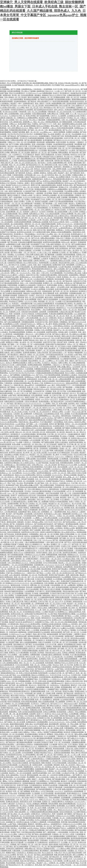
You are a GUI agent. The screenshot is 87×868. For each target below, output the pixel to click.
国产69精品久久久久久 (51, 865)
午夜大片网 (57, 789)
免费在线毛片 (70, 847)
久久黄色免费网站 (29, 755)
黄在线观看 (75, 236)
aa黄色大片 (34, 212)
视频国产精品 (11, 853)
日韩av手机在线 (36, 157)
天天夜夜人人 (80, 265)
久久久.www (60, 457)
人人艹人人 (15, 181)
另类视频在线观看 (28, 322)
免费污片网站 (63, 363)
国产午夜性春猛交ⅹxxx (8, 336)
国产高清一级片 (30, 581)
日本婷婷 (17, 414)
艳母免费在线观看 (71, 136)
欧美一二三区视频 (72, 222)
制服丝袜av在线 (36, 710)
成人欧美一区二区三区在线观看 (31, 342)
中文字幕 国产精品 (72, 863)
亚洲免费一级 (25, 810)
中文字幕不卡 (40, 591)
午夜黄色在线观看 (11, 269)
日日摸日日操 (70, 451)
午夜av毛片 (60, 238)
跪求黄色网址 (9, 777)
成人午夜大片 (9, 426)
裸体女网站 (52, 150)
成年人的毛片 (59, 110)
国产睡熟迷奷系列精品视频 (46, 159)
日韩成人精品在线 (77, 518)
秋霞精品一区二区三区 (63, 244)
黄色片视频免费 (49, 293)
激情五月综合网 (30, 148)
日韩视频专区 (20, 459)
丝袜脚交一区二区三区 (63, 134)
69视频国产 (73, 569)
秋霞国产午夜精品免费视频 (34, 308)
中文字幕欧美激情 (63, 726)
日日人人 (6, 99)
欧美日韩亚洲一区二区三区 (69, 844)
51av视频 (58, 301)
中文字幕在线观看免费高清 (24, 248)
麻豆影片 (74, 242)
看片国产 (9, 514)
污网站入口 (13, 124)
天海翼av (37, 330)
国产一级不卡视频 (23, 410)
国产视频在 (12, 387)
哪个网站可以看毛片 (54, 706)
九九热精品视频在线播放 (30, 851)
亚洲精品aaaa (79, 128)
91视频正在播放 (78, 175)
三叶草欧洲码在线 (11, 512)
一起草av (40, 732)
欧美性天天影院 (60, 210)
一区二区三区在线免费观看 (39, 228)
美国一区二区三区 (73, 97)
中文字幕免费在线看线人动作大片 (42, 457)
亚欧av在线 (73, 395)
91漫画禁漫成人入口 (28, 375)
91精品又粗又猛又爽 (67, 312)
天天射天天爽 (40, 579)
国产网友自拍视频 (28, 700)
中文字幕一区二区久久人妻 (24, 169)
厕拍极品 (38, 95)
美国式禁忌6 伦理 (79, 232)
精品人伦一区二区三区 (24, 432)
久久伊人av (66, 675)
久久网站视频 (59, 283)
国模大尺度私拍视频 (67, 534)
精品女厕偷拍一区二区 (36, 361)
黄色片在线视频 (33, 97)
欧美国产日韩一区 (45, 651)
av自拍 (30, 265)
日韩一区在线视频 (17, 177)
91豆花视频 (43, 150)
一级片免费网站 (24, 655)
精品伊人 (72, 204)
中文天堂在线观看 (47, 793)
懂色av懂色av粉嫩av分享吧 (29, 485)
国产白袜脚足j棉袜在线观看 (13, 293)
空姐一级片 (80, 559)
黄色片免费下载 (49, 720)
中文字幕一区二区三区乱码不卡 (40, 412)
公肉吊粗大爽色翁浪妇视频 (29, 436)
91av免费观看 (66, 577)
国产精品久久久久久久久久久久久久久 (67, 140)
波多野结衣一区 (13, 569)
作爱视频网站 (54, 448)
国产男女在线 (12, 242)
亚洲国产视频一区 (34, 502)
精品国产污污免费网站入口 (58, 612)
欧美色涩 (66, 393)
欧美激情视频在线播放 (63, 99)
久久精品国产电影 (29, 191)
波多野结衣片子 (80, 693)
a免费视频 (45, 502)
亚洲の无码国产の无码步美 (14, 536)
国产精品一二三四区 (72, 616)
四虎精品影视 (47, 291)
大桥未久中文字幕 (25, 834)
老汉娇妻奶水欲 (40, 706)
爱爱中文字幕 (36, 185)
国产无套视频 (53, 152)
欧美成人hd (68, 283)
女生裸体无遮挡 (59, 426)
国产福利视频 (75, 461)
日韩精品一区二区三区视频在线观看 (53, 97)
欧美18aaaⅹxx (69, 183)
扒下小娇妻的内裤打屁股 (41, 232)
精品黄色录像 (26, 179)
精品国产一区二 (42, 863)
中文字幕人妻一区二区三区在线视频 (65, 642)
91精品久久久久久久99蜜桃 (65, 816)
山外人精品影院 (15, 575)
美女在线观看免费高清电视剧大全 (26, 150)
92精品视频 (12, 320)
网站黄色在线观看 (27, 287)
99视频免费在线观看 (41, 744)
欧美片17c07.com (49, 408)
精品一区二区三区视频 (63, 175)
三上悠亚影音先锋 (37, 526)
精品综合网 (60, 350)
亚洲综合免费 (22, 636)
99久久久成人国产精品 (21, 671)
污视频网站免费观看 (79, 742)
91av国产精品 (52, 614)
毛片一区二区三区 (22, 120)
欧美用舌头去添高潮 (58, 118)
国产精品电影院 (41, 669)
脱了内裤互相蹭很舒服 (77, 363)
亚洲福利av (43, 659)
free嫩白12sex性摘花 (68, 628)
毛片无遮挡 (48, 467)
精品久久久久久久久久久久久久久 (18, 618)
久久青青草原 (8, 334)
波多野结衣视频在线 (44, 473)
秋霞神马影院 (10, 683)
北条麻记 (23, 265)
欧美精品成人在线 (18, 299)
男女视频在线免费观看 (17, 332)
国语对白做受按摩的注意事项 (46, 806)
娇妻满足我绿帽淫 (34, 636)
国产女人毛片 (68, 130)
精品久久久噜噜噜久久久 (34, 544)
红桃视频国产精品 (41, 134)
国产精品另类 (74, 152)
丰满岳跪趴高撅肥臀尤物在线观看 (30, 242)
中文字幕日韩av (80, 201)
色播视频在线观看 (23, 157)
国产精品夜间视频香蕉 (44, 789)
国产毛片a (40, 375)
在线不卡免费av (20, 201)
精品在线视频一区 (27, 406)
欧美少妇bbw (69, 422)
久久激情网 (62, 116)
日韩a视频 (51, 808)
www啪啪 (14, 732)
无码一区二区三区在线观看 (34, 297)
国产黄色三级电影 (76, 248)
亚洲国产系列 (16, 832)
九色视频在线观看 (22, 595)
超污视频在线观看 (66, 122)
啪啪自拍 (27, 293)
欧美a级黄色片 (19, 369)
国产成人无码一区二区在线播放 (14, 779)
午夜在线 (28, 593)
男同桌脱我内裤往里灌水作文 (64, 179)
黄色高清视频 (53, 804)
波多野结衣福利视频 (15, 510)
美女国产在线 (54, 463)
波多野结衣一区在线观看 (12, 259)
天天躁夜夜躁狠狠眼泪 (68, 489)
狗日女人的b (63, 744)
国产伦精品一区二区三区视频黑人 (65, 826)
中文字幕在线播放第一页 (42, 208)
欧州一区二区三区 (32, 108)
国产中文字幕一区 (11, 457)
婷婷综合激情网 (71, 418)
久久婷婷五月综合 (79, 365)
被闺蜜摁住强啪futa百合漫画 (72, 124)
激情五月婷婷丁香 (31, 397)
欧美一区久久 (70, 430)
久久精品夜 (32, 220)
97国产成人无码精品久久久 (16, 573)
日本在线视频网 (28, 753)
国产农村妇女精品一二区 (58, 353)
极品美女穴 (71, 471)
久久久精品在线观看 (53, 214)
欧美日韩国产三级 (27, 171)
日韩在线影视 (42, 495)
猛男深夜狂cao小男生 (37, 214)
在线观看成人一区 (37, 571)
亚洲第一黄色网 (24, 759)
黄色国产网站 (68, 857)
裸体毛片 (74, 685)
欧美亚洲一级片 (32, 597)
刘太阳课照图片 (73, 736)
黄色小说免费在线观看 (47, 702)
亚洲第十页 (78, 665)
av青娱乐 (22, 275)
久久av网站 (21, 108)
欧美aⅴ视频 (63, 404)
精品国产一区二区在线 (75, 604)
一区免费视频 (47, 89)
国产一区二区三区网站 (22, 199)
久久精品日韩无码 (40, 279)
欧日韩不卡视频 (38, 348)
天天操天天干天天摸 (7, 365)
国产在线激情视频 (43, 116)
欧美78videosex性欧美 (57, 222)
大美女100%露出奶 (31, 402)
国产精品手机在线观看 (46, 99)
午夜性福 (35, 216)
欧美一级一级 (81, 673)
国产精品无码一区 (56, 857)
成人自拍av (56, 416)
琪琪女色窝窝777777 (63, 385)
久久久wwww (47, 540)
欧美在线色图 (12, 771)
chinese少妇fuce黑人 (67, 371)
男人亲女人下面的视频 (37, 120)
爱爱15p (31, 363)
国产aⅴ (62, 320)
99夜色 (24, 659)
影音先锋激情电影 (37, 467)
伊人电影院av (79, 304)
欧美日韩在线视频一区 (63, 289)
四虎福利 (26, 212)
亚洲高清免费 (71, 103)
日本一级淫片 (22, 316)
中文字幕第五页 (62, 150)
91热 (46, 130)
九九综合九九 (56, 469)
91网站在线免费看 (17, 140)
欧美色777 (13, 357)
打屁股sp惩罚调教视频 (37, 830)
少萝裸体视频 (40, 604)
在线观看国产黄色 (25, 512)
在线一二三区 (11, 451)
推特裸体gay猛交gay (43, 824)
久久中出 (83, 844)
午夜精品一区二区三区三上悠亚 (75, 238)
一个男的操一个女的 (7, 267)
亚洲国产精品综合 (60, 246)
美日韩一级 (16, 95)
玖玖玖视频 (7, 440)
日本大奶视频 (49, 583)
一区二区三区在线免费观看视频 (22, 565)
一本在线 (41, 779)
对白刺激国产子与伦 (38, 199)
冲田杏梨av (83, 671)
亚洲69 (70, 163)
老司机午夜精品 (24, 508)
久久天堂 (41, 551)
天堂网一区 (30, 201)
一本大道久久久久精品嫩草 (69, 571)
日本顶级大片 (29, 865)
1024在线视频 (12, 706)
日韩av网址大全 (38, 465)
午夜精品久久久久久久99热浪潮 (62, 530)
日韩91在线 (42, 681)
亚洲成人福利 (52, 173)
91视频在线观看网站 (53, 120)
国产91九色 (54, 228)
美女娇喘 (6, 428)
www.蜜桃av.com (46, 132)
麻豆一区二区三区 (9, 769)
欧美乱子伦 (6, 649)
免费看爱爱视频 (52, 555)
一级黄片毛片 (31, 573)
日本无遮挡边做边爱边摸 (55, 355)
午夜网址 (35, 124)
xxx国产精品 (78, 355)
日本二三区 (15, 238)
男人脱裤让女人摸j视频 (78, 334)
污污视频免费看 (27, 787)
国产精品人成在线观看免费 (42, 834)
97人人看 (73, 114)
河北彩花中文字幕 (42, 322)
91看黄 (83, 138)
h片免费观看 (64, 459)
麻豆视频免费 (66, 236)
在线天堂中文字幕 (33, 275)
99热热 (78, 761)
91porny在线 (52, 453)
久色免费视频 (64, 495)
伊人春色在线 (53, 369)
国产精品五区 (81, 150)
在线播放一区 (72, 851)
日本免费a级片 (30, 687)
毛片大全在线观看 (33, 589)
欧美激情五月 (16, 434)
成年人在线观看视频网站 (29, 642)
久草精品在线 (38, 414)
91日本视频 (37, 250)
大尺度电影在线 (13, 624)
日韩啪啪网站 (34, 534)
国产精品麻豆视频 (59, 779)
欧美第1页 (43, 734)
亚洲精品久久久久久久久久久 (55, 383)
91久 (12, 767)
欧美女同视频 (30, 326)
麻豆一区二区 (56, 630)
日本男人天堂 (66, 546)
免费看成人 (60, 230)
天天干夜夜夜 (58, 861)
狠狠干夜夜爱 (46, 763)
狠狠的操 (41, 516)
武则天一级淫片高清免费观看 (48, 299)
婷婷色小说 (27, 557)
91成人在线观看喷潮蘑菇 (23, 626)
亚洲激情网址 (14, 210)
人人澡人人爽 (76, 755)
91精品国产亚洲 (70, 297)
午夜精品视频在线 (7, 201)
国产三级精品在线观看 (16, 377)
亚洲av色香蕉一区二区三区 (74, 295)
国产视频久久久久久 (37, 393)
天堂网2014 (13, 610)
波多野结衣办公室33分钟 (27, 495)
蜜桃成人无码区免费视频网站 (61, 232)
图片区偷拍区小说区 (24, 465)
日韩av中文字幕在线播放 (15, 646)
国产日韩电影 (45, 226)
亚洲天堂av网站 (80, 422)
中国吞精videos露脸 (78, 597)
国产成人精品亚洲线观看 (33, 140)
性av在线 (51, 134)
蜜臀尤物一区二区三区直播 (20, 152)
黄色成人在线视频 (70, 475)
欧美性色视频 (52, 285)
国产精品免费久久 (26, 338)
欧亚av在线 (37, 626)
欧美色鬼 (51, 175)
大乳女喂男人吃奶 (76, 187)
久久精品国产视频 (12, 642)
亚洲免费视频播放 (16, 859)
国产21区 (69, 269)
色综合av (23, 695)
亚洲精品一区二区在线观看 (36, 332)
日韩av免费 (29, 255)
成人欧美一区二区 (14, 659)
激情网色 (46, 128)
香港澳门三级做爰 (38, 528)
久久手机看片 (47, 250)
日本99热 (45, 844)
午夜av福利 (50, 244)
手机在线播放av (30, 234)
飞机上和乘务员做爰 (59, 169)
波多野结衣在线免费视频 (27, 161)
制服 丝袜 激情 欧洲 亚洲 (63, 855)
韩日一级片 (51, 587)
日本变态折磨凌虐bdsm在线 (74, 669)
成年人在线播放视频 (12, 114)
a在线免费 (43, 312)
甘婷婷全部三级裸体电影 (49, 187)
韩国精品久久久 (73, 555)
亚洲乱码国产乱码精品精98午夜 (68, 557)
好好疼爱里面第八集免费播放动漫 (51, 677)
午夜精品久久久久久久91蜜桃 (45, 461)
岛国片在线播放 (81, 179)
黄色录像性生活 (19, 644)
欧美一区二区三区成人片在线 (61, 346)
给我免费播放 (44, 606)
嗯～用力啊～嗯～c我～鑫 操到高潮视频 (22, 126)
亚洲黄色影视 (10, 800)
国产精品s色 (32, 101)
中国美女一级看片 (24, 183)
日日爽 (66, 861)
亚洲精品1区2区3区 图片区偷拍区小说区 (45, 240)
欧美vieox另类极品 (43, 126)
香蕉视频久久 (68, 167)
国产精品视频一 (68, 387)
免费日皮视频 (31, 459)
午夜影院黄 (23, 112)
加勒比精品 (21, 589)
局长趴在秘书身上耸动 (67, 263)
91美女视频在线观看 (39, 114)
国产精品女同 (68, 718)
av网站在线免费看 (65, 379)
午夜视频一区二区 (32, 257)
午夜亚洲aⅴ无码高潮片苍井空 (74, 600)
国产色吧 (12, 685)
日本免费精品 (71, 108)
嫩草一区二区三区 (33, 132)
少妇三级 (37, 844)
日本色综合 (38, 89)
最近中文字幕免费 (17, 842)
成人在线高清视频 (61, 212)
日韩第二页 (76, 261)
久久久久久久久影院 (68, 759)
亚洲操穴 (29, 634)
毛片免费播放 (55, 206)
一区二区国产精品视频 (25, 389)
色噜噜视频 (17, 677)
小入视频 (45, 612)
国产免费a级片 (60, 524)
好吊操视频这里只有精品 (64, 304)
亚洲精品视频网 (40, 189)
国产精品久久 (32, 861)
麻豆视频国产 (45, 851)
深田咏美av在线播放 (50, 195)
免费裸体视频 (47, 93)
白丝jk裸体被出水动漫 (52, 414)
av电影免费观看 (22, 546)
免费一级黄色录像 (47, 161)
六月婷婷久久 (17, 155)
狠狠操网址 (13, 712)
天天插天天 (46, 363)
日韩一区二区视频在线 (70, 120)
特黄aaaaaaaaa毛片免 (61, 420)
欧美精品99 (74, 291)
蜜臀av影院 (25, 228)
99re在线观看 (76, 134)
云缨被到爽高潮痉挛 (74, 95)
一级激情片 (80, 142)
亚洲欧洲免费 (16, 271)
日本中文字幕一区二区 (72, 138)
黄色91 (68, 424)
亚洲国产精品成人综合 (31, 340)
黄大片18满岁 (70, 373)
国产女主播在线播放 (21, 847)
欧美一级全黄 (10, 297)
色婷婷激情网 (65, 240)
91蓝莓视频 (29, 369)
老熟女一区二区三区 (74, 651)
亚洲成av (82, 440)
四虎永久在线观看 (49, 381)
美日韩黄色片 (65, 93)
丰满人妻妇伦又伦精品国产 (57, 146)
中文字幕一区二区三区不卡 (57, 434)
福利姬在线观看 (53, 634)
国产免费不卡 (59, 418)
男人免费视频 (47, 626)
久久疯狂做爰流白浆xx (19, 502)
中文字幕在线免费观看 (35, 316)
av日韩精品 (59, 528)
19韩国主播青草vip (58, 802)
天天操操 (35, 593)
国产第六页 (24, 504)
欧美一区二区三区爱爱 (74, 316)
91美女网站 (78, 618)
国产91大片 (61, 108)
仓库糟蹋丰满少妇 (25, 269)
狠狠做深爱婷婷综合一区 (10, 673)
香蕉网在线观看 (14, 228)
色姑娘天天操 (22, 451)
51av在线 (31, 381)
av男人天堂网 (73, 212)
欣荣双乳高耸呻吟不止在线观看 (22, 110)
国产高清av (42, 163)
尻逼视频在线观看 (25, 793)
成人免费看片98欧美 (63, 177)
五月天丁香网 (49, 526)
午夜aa (25, 510)
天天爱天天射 (76, 675)
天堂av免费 (41, 757)
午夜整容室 (26, 289)
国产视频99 (66, 428)
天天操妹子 (12, 157)
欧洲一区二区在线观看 (27, 481)
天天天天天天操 (56, 675)
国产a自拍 (19, 638)
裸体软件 (31, 824)
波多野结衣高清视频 (45, 487)
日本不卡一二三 (27, 259)
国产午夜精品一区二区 (62, 755)
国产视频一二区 (66, 259)
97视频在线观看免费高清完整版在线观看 (50, 373)
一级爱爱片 (29, 208)
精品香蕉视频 (46, 569)
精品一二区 (24, 283)
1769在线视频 (43, 424)
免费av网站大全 (53, 114)
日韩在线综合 (8, 414)
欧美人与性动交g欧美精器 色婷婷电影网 (34, 673)
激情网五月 (53, 783)
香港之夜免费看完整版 (25, 328)
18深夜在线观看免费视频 (23, 222)
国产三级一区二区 (51, 379)
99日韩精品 (26, 240)
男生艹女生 (12, 483)
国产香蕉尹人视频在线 (54, 567)
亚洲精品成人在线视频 (41, 222)
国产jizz (40, 181)
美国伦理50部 (14, 810)
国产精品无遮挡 (15, 528)
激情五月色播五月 (14, 195)
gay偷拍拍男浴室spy (66, 228)
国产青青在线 (75, 495)
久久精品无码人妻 (25, 765)
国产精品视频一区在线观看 (17, 499)
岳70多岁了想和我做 (63, 155)
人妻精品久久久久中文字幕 (29, 367)
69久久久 (21, 257)
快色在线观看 (60, 279)
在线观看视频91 (45, 136)
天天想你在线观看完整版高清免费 (69, 561)
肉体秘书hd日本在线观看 (44, 167)
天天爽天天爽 (29, 579)
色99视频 (7, 350)
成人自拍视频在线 (37, 583)
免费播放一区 (22, 489)
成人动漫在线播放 (17, 99)
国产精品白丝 (57, 740)
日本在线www (15, 428)
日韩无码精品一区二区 (76, 763)
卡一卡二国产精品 (66, 226)
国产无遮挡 (56, 626)
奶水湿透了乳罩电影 (37, 653)
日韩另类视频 (30, 350)
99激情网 (37, 787)
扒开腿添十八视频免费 (38, 822)
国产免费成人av (75, 252)
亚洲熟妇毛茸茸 (45, 257)
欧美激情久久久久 (53, 640)
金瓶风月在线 (20, 667)
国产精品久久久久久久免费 (20, 236)
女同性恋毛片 (16, 281)
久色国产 (32, 295)
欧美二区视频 (55, 687)
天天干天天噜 (58, 89)
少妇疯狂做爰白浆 (74, 434)
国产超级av (43, 510)
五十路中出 (38, 195)
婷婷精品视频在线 (52, 122)
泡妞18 (16, 367)
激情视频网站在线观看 (59, 851)
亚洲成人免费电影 (25, 250)
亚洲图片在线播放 (73, 132)
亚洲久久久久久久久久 (72, 89)
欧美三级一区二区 (16, 612)
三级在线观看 (16, 240)
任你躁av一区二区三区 (62, 638)
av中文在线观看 (35, 440)
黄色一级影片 (40, 103)
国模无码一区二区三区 (39, 152)
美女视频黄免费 (67, 589)
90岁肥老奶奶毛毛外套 (42, 171)
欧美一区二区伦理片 (68, 765)
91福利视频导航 (36, 293)
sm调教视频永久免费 (13, 244)
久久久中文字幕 (56, 440)
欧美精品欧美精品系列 (53, 577)
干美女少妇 (69, 749)
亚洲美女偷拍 (80, 691)
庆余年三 (56, 93)
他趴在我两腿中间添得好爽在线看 (15, 840)
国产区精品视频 (80, 830)
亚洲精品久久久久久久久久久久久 (12, 397)
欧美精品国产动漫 (12, 485)
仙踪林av (7, 299)
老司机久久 (29, 524)
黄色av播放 (55, 126)
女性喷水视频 (52, 148)
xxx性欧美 (44, 259)
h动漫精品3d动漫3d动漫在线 (51, 624)
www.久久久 (59, 791)
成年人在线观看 (59, 269)
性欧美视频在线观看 (63, 381)
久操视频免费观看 (78, 798)
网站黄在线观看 (70, 218)
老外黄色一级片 (15, 179)
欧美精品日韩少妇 (46, 426)
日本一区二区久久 (42, 479)
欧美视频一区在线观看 (48, 377)
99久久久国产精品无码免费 (61, 338)
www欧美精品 (21, 424)
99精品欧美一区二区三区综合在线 (60, 112)
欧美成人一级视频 (33, 173)
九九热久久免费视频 (38, 289)
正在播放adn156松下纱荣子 (77, 116)
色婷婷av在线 (5, 140)
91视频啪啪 (79, 371)
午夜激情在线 (77, 416)
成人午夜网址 (78, 540)
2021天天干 (54, 399)
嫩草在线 (9, 391)
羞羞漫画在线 (53, 267)
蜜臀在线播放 (63, 152)
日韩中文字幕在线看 (79, 289)
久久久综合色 (6, 326)
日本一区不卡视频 (54, 773)
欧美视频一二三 (81, 324)
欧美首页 (16, 304)
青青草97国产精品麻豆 (63, 161)
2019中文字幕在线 (28, 314)
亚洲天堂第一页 (43, 685)
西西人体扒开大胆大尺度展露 (72, 336)
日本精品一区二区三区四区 (38, 504)
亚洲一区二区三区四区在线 (28, 471)
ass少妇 (74, 161)
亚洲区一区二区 (52, 199)
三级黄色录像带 (33, 506)
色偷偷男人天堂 (15, 312)
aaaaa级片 (31, 451)
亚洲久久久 (48, 179)
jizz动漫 (24, 444)
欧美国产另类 (12, 257)
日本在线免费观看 (27, 95)
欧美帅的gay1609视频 (10, 759)
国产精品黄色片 (13, 355)
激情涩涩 (15, 440)
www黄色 (72, 150)
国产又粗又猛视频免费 (12, 322)
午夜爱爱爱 (29, 446)
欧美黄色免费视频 (14, 91)
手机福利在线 (60, 485)
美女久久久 (50, 91)
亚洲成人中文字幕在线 (8, 183)
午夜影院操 (8, 383)
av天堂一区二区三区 (76, 467)
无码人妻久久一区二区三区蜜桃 (48, 499)
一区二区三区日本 (29, 252)
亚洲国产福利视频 (19, 132)
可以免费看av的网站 (74, 146)
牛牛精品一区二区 (73, 118)
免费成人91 (41, 324)
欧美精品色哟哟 (53, 495)
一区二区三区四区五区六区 (50, 506)
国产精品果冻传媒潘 (15, 818)
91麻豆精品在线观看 (7, 638)
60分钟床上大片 (77, 514)
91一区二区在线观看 (37, 663)
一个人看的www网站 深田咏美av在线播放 (27, 469)
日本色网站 (30, 820)
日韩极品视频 (63, 785)
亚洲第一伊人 (34, 226)
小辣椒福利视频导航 (25, 448)
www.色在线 (68, 355)
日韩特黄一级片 (74, 342)
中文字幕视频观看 (56, 273)
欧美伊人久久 (79, 457)
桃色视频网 (70, 265)
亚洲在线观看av (44, 402)
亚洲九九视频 (5, 152)
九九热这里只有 (39, 391)
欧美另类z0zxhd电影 (78, 638)
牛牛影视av (25, 710)
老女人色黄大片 (73, 512)
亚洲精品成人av (25, 277)
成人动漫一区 (73, 608)
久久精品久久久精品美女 (25, 320)
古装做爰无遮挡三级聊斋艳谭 (51, 655)
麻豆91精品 (49, 297)
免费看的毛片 (44, 695)
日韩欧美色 (53, 318)
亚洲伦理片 (58, 167)
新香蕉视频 (78, 163)
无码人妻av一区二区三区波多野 (46, 444)
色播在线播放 (22, 824)
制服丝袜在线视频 (72, 565)
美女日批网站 (36, 310)
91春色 (28, 216)
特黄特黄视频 (12, 285)
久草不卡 (54, 116)
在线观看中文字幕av (42, 622)
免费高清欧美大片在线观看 (14, 402)
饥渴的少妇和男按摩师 (26, 771)
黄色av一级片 (55, 581)
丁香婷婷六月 (61, 736)
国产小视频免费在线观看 (78, 706)
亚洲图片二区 (48, 283)
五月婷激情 (50, 289)
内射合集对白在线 (77, 216)
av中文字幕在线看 (47, 791)
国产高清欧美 (77, 769)
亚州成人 (64, 206)
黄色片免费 (65, 220)
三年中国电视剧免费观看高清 (53, 183)
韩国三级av (28, 638)
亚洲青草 (38, 359)
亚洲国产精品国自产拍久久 (56, 481)
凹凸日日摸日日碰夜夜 (41, 438)
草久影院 (46, 220)
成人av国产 (21, 318)
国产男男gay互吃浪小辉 (28, 757)
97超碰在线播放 (18, 175)
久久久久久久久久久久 (57, 722)
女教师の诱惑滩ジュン (42, 261)
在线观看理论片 (56, 824)
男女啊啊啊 (82, 395)
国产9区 (56, 540)
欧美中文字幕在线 (7, 367)
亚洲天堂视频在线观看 (54, 591)
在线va (71, 502)
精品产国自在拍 (50, 308)
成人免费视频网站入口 (43, 416)
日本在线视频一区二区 (59, 585)
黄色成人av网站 (58, 412)
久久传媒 (56, 497)
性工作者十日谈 (75, 126)
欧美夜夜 (58, 708)
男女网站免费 (43, 575)
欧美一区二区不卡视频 (39, 357)
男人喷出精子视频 (26, 206)
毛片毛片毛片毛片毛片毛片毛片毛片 (20, 134)
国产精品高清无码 (7, 234)
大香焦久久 (27, 442)
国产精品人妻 (82, 161)
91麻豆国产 (11, 804)
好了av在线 (60, 361)
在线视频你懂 (28, 540)
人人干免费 (13, 161)
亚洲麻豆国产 (55, 220)
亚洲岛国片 (34, 497)
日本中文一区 (39, 767)
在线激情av (13, 420)
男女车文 (19, 371)
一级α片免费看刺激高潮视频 (52, 310)
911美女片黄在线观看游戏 (54, 295)
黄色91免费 (71, 324)
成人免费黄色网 (27, 204)
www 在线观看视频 (24, 675)
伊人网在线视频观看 (12, 206)
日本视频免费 (33, 510)
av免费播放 (7, 544)
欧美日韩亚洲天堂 (9, 546)
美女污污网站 (63, 165)
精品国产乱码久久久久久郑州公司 (18, 185)
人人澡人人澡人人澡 (44, 252)
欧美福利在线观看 (7, 101)
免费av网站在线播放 (48, 238)
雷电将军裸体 (54, 479)
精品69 (2, 740)
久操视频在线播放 (45, 410)
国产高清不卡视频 (79, 379)
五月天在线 (5, 724)
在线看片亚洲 (82, 103)
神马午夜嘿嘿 (41, 649)
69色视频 (58, 526)
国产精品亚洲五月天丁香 (35, 165)
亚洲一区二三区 (33, 387)
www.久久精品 (43, 471)
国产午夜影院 (26, 281)
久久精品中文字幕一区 (17, 116)
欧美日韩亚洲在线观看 (61, 101)
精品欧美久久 (61, 308)
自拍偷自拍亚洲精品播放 (66, 340)
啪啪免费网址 (80, 636)
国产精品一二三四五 (44, 573)
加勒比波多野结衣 (72, 383)
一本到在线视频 (63, 832)
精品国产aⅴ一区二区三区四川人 (65, 330)
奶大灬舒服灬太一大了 (71, 477)
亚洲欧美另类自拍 (12, 802)
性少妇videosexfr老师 (10, 112)
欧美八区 (38, 451)
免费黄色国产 (70, 636)
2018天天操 (41, 234)
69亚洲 (59, 277)
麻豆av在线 (55, 226)
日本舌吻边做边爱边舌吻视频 (32, 832)
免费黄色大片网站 (12, 342)
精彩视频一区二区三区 (46, 301)
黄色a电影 (39, 865)
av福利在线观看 (39, 344)
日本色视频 (55, 371)
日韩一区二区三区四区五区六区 (26, 163)
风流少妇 (11, 146)
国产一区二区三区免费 (56, 510)
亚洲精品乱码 (31, 722)
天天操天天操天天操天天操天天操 (62, 593)
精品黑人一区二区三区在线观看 (70, 563)
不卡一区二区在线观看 (62, 742)
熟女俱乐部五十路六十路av (14, 208)
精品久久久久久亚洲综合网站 (25, 475)
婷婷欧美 (50, 420)
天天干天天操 (29, 189)
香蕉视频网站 (74, 197)
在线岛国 (24, 312)
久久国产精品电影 (65, 267)
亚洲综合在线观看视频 (62, 753)
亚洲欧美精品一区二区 (67, 399)
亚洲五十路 (36, 512)
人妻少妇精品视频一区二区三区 (37, 318)
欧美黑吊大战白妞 (16, 453)
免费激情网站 (51, 142)
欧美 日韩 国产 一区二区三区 (10, 204)
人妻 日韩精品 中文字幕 (43, 334)
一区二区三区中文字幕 (42, 346)
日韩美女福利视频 (36, 563)
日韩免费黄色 (11, 348)
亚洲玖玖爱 (59, 520)
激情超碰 (38, 381)
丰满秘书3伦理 (54, 259)
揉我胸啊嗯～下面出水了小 (53, 365)
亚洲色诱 (22, 628)
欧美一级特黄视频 (62, 293)
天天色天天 (24, 138)
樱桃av (32, 128)
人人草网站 (47, 404)
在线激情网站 (74, 275)
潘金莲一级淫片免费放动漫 (45, 155)
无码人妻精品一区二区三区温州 (16, 97)
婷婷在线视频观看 (28, 399)
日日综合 (28, 491)
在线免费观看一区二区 (14, 212)
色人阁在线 (71, 142)
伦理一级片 (57, 124)
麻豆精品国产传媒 (18, 350)
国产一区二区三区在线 (45, 336)
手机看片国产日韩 (58, 136)
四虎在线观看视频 (9, 316)
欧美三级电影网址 (12, 775)
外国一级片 (37, 265)
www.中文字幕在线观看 (75, 308)
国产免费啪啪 (15, 375)
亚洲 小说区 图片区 (54, 446)
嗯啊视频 (20, 189)
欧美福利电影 (24, 493)
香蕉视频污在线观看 (10, 295)
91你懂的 (74, 726)
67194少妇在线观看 (59, 491)
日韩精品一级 (80, 451)
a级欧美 (3, 118)
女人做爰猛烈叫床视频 (68, 359)
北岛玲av (41, 379)
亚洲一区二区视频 (49, 610)
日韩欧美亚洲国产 (32, 559)
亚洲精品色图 (40, 520)
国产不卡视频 (16, 89)
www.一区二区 (42, 175)
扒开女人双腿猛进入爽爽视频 (11, 289)
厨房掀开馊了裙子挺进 (9, 106)
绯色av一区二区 (25, 238)
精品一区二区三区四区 (48, 340)
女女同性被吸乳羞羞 (13, 218)
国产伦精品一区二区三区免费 (15, 722)
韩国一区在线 (36, 618)
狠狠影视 (51, 279)
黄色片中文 (15, 265)
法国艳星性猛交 (29, 103)
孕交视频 (3, 412)
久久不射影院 (71, 806)
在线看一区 (47, 395)
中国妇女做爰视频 (35, 595)
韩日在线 (59, 691)
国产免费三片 (70, 673)
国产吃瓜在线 (9, 534)
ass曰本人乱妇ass (47, 418)
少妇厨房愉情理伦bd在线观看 (63, 144)
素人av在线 (19, 542)
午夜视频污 (38, 204)
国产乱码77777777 (46, 124)
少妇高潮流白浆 (8, 475)
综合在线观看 (50, 248)
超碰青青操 (41, 91)
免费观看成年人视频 (15, 261)
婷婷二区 (44, 508)
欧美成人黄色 (68, 185)
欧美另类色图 (16, 669)
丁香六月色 (45, 273)
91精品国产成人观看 (12, 277)
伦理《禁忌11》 (50, 516)
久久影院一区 (64, 252)
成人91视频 (78, 649)
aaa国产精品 (12, 395)
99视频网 (48, 393)
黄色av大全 (73, 536)
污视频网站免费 (6, 851)
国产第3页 (45, 440)
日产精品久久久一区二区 (38, 847)
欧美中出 (74, 155)
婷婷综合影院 (51, 432)
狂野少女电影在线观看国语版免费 (30, 712)
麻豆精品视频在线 (55, 130)
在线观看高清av (27, 89)
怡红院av (69, 279)
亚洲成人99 (7, 518)
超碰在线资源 (78, 602)
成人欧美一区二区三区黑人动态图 (35, 453)
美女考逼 (83, 197)
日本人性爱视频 (47, 330)
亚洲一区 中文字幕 (60, 391)
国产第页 (6, 608)
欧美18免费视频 (31, 299)
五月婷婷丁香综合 (9, 746)
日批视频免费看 (53, 312)
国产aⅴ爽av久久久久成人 (76, 738)
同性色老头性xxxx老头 (42, 389)
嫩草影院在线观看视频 (70, 646)
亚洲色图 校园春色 (30, 353)
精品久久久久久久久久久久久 (76, 485)
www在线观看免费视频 (76, 169)
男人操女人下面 (38, 383)
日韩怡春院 (72, 781)
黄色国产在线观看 (42, 201)
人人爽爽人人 (50, 361)
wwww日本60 (22, 106)
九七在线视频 (29, 842)
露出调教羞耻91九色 (29, 159)
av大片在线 (20, 520)
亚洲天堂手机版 (23, 785)
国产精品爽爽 (19, 551)
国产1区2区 (61, 306)
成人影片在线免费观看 (66, 195)
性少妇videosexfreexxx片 (42, 338)
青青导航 (64, 822)
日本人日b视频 (71, 722)
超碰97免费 (26, 244)
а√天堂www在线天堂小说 (12, 548)
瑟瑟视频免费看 (67, 687)
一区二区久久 (37, 561)
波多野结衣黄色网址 (76, 442)
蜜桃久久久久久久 (46, 800)
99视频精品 (64, 322)
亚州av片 (9, 363)
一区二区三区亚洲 (51, 465)
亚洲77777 (38, 128)
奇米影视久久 (19, 234)
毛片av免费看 (5, 291)
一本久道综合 (19, 148)
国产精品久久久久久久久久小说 (25, 738)
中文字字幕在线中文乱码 (37, 146)
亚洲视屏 (49, 579)
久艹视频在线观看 (49, 561)
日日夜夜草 (51, 271)
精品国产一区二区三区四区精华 (74, 181)
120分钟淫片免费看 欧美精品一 (76, 402)
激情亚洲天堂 (46, 618)
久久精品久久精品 (69, 559)
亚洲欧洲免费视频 (46, 697)
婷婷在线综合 (9, 657)
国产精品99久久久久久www (25, 416)
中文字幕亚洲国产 (46, 422)
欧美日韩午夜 (46, 169)
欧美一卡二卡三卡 (79, 199)
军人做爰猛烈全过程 (64, 271)
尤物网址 (49, 646)
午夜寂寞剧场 (47, 265)
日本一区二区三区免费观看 (37, 112)
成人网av (47, 544)
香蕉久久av (73, 526)
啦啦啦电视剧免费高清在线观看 (45, 406)
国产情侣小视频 (16, 252)
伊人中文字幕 (77, 259)
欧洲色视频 (61, 806)
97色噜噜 (49, 144)
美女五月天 (40, 295)
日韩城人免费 (64, 114)
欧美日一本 (25, 271)
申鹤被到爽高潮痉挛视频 (18, 130)
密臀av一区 (15, 273)
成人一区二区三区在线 (36, 106)
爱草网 (21, 789)
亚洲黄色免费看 (13, 504)
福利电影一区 (71, 389)
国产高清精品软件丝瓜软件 (44, 110)
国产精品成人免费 (54, 197)
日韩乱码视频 (20, 426)
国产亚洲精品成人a (78, 751)
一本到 (47, 542)
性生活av (56, 665)
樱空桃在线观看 (33, 775)
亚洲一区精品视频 (38, 144)
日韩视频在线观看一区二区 (28, 681)
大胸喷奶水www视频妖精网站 (27, 118)
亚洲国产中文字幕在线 (8, 232)
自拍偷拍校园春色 (20, 101)
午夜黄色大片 (42, 285)
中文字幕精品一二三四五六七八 (71, 499)
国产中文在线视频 (65, 199)
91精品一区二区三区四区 (36, 355)
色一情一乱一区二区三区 (44, 218)
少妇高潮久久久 (65, 483)
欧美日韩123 (12, 589)
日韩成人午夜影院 (58, 257)
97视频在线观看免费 (53, 759)
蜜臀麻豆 (50, 734)
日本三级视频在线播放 (10, 663)
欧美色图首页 (58, 600)
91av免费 (77, 812)
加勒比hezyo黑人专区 (34, 291)
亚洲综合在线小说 (17, 614)
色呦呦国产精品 (53, 689)
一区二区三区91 (79, 279)
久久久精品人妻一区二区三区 (55, 316)
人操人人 (53, 128)
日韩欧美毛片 (36, 814)
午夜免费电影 (46, 628)
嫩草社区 (20, 608)
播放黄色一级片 (78, 369)
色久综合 (20, 483)
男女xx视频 (50, 528)
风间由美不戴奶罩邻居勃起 (14, 591)
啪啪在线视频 (28, 261)
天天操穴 (28, 522)
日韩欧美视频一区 (48, 708)
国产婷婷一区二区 (28, 218)
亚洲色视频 (19, 308)
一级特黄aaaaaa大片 (57, 683)
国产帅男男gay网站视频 (58, 471)
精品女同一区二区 (72, 432)
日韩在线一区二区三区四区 (33, 600)
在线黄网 (33, 714)
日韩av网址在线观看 (51, 518)
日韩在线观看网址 (14, 399)
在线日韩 (17, 408)
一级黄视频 (39, 193)
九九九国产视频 (48, 451)
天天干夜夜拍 (29, 716)
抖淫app (81, 851)
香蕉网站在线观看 (62, 461)
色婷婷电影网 (44, 263)
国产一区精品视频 (16, 197)
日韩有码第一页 (59, 487)
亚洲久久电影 (54, 716)
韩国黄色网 (57, 646)
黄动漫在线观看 (65, 479)
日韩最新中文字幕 (44, 718)
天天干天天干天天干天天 (12, 430)
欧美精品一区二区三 (69, 277)
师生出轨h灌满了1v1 (45, 101)
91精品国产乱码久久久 (42, 206)
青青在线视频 (71, 730)
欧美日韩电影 (5, 832)
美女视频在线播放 (31, 734)
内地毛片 (65, 706)
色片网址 (12, 361)
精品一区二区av (39, 122)
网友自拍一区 (9, 187)
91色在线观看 (61, 710)
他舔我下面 (62, 444)
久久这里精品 (20, 255)
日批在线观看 (46, 667)
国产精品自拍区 (72, 671)
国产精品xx (76, 740)
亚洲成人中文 (64, 187)
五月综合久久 (41, 481)
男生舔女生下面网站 (16, 301)
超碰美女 (43, 173)
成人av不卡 (59, 602)
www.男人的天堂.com (8, 442)
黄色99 (52, 424)
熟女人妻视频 (24, 214)
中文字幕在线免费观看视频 (64, 201)
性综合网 (29, 587)
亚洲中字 (14, 495)
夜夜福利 (21, 522)
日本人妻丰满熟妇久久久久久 (18, 128)
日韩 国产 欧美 (62, 342)
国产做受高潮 (20, 173)
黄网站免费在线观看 (63, 597)
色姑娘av (4, 700)
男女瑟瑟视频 (11, 863)
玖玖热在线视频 (58, 191)
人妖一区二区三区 (22, 800)
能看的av (12, 653)
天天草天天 (35, 704)
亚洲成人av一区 (11, 310)
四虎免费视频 (57, 393)
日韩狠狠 (49, 391)
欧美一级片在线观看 (60, 467)
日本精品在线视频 (42, 314)
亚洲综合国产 (12, 789)
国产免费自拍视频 (80, 228)
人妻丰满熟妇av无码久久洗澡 (61, 171)
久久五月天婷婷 (12, 471)
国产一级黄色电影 (50, 832)
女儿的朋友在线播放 (18, 291)
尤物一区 (60, 820)
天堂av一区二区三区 (70, 310)
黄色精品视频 (42, 434)
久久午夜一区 (60, 408)
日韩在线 (6, 524)
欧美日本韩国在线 (62, 248)
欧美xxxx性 (66, 242)
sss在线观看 (24, 210)
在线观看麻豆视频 (43, 687)
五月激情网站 (5, 89)
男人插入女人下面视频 (72, 157)
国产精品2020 (35, 236)
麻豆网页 (64, 497)
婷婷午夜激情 (54, 322)
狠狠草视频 (51, 230)
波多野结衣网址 (52, 332)
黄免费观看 (78, 144)
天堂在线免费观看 (54, 822)
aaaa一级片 (51, 385)
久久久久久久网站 (31, 301)
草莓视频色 (18, 246)
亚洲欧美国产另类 (59, 265)
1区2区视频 (48, 193)
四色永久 (37, 169)
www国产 (68, 412)
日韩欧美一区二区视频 (57, 863)
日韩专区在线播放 (68, 830)
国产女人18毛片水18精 (8, 616)
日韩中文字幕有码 (17, 581)
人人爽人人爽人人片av (44, 326)
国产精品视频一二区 (44, 191)
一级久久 (75, 448)
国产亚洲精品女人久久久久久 (28, 136)
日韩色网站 (36, 442)
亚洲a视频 (81, 418)
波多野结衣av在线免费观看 (74, 791)
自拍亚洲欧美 (5, 669)
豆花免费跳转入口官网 (11, 324)
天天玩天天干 (11, 328)
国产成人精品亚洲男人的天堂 (16, 306)
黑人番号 (49, 324)
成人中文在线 (77, 504)
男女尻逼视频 (29, 483)
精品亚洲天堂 (23, 420)
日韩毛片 (62, 730)
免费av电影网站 (25, 144)
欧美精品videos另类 (34, 853)
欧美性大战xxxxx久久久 (9, 487)
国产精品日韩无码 (23, 357)
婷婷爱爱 (3, 195)
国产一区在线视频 (75, 420)
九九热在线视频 (29, 371)
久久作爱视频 (58, 579)
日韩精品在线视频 (77, 732)
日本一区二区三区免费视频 (23, 346)
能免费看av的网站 (32, 426)
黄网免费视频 (11, 318)
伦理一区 (16, 791)
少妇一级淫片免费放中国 (13, 191)
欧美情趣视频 (48, 140)
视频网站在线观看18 (20, 363)
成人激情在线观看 (78, 326)
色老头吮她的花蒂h (52, 106)
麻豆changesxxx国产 (71, 704)
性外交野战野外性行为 (30, 548)
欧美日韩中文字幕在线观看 (45, 816)
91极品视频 (16, 851)
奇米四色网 (41, 142)
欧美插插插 (50, 663)
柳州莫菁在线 (66, 416)
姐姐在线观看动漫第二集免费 (52, 185)
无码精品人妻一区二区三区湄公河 (57, 767)
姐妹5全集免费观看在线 (51, 359)
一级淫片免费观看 (59, 132)
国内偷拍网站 (72, 746)
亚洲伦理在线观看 (63, 159)
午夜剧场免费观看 (69, 255)
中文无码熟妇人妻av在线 (73, 273)
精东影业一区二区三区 (12, 604)
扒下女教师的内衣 (18, 330)
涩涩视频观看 (5, 767)
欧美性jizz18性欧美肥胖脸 (52, 181)
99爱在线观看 (59, 451)
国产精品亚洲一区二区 (31, 859)
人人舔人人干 (59, 91)
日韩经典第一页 (29, 640)
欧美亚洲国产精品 (25, 124)
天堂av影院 (75, 453)
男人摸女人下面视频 (29, 91)
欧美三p (82, 285)
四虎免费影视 (68, 567)
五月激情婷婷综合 (36, 785)
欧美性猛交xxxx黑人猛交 (53, 514)
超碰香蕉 (60, 693)
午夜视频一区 (66, 438)
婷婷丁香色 (7, 838)
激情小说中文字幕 (40, 230)
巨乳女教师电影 (37, 395)
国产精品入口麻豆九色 (60, 334)
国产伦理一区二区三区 (73, 91)
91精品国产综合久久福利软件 (53, 157)
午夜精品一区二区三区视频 (57, 771)
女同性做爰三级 (30, 175)
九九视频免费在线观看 (46, 597)
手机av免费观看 (80, 712)
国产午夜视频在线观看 (16, 555)
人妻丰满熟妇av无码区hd (62, 326)
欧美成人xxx (24, 455)
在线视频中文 (12, 359)
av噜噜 (51, 201)
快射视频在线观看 (67, 463)
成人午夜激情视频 (42, 761)
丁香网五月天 (45, 704)
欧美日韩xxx (36, 791)
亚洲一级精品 (81, 716)
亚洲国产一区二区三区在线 (46, 350)
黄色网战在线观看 (30, 99)
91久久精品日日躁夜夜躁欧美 (44, 304)
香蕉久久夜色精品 (62, 442)
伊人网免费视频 (6, 587)
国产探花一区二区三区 (25, 855)
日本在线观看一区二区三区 (71, 626)
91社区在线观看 (75, 720)
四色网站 (11, 255)
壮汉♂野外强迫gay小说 (48, 108)
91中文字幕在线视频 (50, 563)
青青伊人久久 (75, 357)
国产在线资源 (24, 530)
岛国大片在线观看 (45, 642)
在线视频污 (69, 318)
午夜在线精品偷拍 (80, 193)
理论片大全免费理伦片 (17, 93)
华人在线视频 (79, 771)
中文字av (16, 338)
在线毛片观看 (63, 204)
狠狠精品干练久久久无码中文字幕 (54, 95)
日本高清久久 (22, 853)
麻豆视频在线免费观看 (79, 287)
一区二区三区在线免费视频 (50, 436)
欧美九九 (61, 318)
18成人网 (68, 257)
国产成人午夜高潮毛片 (26, 359)
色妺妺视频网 (44, 593)
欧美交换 (20, 193)
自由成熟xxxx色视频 (12, 455)
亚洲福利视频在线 (18, 326)
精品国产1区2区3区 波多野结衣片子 (22, 622)
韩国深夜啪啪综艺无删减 (67, 614)
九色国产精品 (11, 189)
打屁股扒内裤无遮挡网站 (49, 275)
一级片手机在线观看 (23, 267)
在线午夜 (79, 340)
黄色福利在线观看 (66, 540)
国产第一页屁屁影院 (41, 448)
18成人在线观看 (25, 114)
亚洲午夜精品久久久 (37, 671)
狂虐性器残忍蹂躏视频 (36, 138)
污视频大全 (69, 457)
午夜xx (33, 732)
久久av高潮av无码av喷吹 (58, 746)
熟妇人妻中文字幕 (21, 146)
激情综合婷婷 (63, 275)
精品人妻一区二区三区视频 (50, 534)
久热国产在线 (45, 559)
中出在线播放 (24, 440)
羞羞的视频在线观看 (79, 99)
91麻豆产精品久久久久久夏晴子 (36, 177)
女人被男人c (18, 600)
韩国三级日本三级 (7, 163)
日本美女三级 (39, 248)
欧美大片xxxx (42, 197)
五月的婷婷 (77, 367)
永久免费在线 (17, 473)
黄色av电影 (4, 685)
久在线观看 (47, 475)
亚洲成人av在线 (69, 528)
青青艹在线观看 (15, 314)
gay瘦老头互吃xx (31, 551)
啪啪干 (34, 779)
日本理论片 (41, 646)
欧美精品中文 (57, 208)
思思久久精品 (77, 271)
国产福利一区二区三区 (36, 130)
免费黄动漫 (7, 95)
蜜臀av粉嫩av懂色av (64, 367)
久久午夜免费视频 (7, 230)
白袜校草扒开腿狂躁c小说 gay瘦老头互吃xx (54, 216)
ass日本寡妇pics (80, 530)
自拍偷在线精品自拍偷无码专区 (70, 661)
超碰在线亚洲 (32, 379)
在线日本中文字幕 (80, 281)
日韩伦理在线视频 (36, 283)
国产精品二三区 (28, 461)
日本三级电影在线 (16, 122)
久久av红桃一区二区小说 (23, 230)
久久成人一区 (75, 159)
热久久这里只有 (65, 106)
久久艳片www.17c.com (34, 93)
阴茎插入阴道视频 (59, 324)
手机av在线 (13, 793)
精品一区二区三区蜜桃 (17, 165)
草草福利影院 (59, 218)
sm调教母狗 (72, 585)
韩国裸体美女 (29, 193)
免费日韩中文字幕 (51, 165)
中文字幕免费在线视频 (52, 375)
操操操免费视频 (81, 377)
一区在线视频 (80, 436)
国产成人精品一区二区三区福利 (59, 328)
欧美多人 (61, 285)
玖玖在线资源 (5, 181)
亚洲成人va (66, 624)
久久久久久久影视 (29, 197)
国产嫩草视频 (50, 255)
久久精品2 (51, 177)
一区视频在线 (55, 236)
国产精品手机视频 (66, 634)
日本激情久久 (41, 640)
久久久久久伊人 (25, 273)
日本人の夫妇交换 (42, 777)
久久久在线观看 (50, 736)
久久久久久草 (60, 565)
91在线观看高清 (13, 279)
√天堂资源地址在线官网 (48, 367)
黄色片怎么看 (81, 471)
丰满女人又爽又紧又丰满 (15, 602)
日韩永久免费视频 (67, 214)
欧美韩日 (9, 791)
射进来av (71, 353)
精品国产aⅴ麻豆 (45, 118)
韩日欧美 (58, 336)
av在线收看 (49, 671)
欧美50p (39, 475)
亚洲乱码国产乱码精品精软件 (56, 344)
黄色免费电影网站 (70, 579)
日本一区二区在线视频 (50, 730)
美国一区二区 (35, 665)
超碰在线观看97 (60, 671)
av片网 (39, 220)
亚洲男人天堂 (57, 620)
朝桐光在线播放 (42, 783)
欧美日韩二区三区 (39, 432)
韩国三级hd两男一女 (10, 167)
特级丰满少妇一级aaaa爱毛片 (24, 385)
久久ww (6, 406)
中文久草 (23, 775)
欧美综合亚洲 (8, 677)
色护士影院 (50, 830)
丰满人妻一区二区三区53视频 (30, 569)
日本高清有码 (38, 514)
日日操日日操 (42, 148)
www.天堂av (45, 399)
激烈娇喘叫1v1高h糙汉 (69, 375)
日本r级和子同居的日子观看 (22, 438)
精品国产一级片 (16, 103)
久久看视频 (77, 610)
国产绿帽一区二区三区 (68, 538)
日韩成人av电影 (27, 195)
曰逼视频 (64, 197)
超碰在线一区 (11, 118)
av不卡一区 (71, 491)
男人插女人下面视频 (67, 436)
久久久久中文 (78, 130)
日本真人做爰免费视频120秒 (56, 103)
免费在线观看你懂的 (10, 448)
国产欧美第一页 (6, 438)
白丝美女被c (81, 389)
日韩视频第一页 (47, 512)
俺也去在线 (4, 453)
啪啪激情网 (79, 353)
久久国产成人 (31, 863)
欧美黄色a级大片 (77, 234)
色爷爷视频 (37, 802)
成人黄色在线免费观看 (39, 267)
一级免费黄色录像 (26, 304)
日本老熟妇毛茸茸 (30, 516)
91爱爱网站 (64, 689)
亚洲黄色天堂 (23, 295)
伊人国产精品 (40, 483)
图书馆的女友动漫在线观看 (28, 487)
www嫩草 (11, 559)
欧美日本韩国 (31, 116)
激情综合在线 (16, 585)
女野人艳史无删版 (71, 677)
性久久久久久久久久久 (16, 446)
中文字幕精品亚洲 (63, 453)
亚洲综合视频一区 (20, 381)
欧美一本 (9, 246)
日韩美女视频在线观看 (33, 418)
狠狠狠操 (55, 252)
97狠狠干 (65, 526)
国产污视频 (64, 126)
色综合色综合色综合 (77, 101)
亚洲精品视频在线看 (35, 365)
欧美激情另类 (45, 630)
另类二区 (55, 404)
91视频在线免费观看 (12, 138)
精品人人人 (81, 765)
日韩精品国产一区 (23, 808)
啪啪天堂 (23, 355)
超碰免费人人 (28, 122)
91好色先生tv (55, 685)
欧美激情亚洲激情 (69, 208)
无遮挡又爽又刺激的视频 (54, 138)
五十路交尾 (61, 432)
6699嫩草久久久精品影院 (27, 285)
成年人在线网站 (16, 353)
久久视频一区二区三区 (54, 281)
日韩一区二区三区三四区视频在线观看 (72, 148)
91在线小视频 (50, 536)
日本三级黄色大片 (78, 106)
